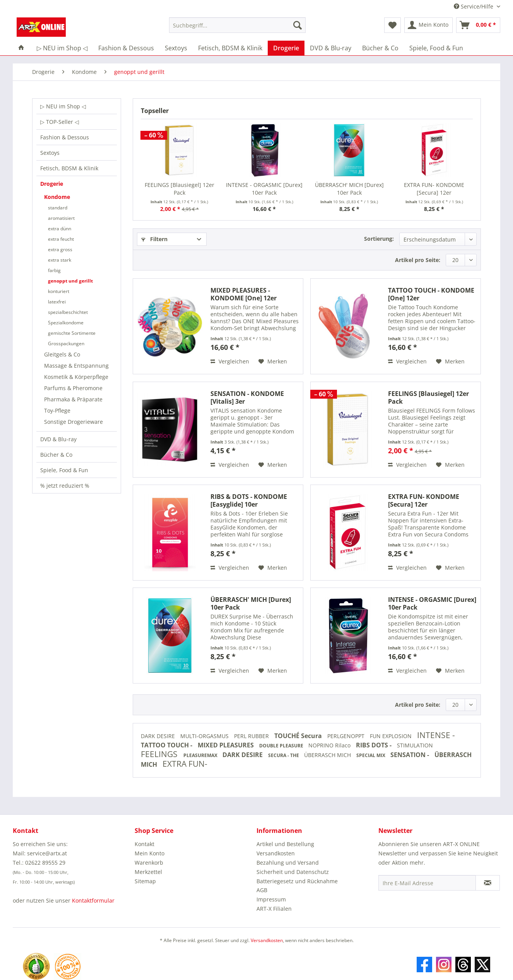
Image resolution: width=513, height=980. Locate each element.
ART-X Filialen (274, 909)
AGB (262, 890)
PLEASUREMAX (201, 755)
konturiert (59, 291)
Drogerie (52, 184)
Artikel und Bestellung (285, 844)
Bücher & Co (56, 455)
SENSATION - (410, 755)
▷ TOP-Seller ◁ (60, 122)
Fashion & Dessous (65, 137)
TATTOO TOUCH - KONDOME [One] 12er (431, 294)
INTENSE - (436, 735)
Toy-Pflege (57, 410)
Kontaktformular (93, 900)
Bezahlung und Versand (288, 863)
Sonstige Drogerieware (74, 422)
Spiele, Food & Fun (64, 470)
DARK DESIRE (159, 736)
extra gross (60, 249)
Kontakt (144, 844)
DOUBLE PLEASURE (282, 746)
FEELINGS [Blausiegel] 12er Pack (180, 189)
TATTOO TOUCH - (167, 745)
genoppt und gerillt (70, 281)
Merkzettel (148, 872)
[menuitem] (237, 29)
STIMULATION (415, 745)
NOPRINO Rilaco (330, 745)
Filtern (154, 239)
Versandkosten (276, 853)
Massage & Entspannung (76, 366)
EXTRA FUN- (185, 764)
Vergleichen (230, 361)
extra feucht (61, 239)
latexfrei (57, 302)
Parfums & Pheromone (73, 388)
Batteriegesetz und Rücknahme (297, 881)
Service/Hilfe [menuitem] (474, 6)
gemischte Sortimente (72, 333)
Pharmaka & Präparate (73, 399)
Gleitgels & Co (62, 354)
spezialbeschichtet (68, 312)
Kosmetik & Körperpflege (76, 377)
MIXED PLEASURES (227, 745)
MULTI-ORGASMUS (205, 736)
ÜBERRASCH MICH (328, 755)
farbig (54, 270)
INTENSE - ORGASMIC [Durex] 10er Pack (264, 189)
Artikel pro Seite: (418, 260)
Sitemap (145, 881)
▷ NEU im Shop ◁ (63, 106)
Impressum (271, 899)
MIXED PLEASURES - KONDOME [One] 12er (244, 294)
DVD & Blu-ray (58, 439)
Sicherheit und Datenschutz (293, 872)
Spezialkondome (66, 323)
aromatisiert (61, 218)
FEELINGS (160, 754)
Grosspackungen (66, 344)
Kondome (57, 197)
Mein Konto (150, 853)
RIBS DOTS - (374, 745)
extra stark (60, 260)
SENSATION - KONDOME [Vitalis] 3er (247, 397)
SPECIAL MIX (371, 755)
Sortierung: (379, 239)
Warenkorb (149, 863)
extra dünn (60, 229)
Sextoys (50, 153)
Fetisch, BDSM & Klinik (69, 168)
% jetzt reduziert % (65, 486)
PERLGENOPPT (347, 736)
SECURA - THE (284, 755)
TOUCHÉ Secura (299, 736)
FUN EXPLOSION (392, 736)
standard (58, 208)
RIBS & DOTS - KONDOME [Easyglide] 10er (249, 500)
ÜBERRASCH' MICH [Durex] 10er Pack (349, 189)
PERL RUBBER (252, 736)
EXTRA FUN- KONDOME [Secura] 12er (434, 189)
